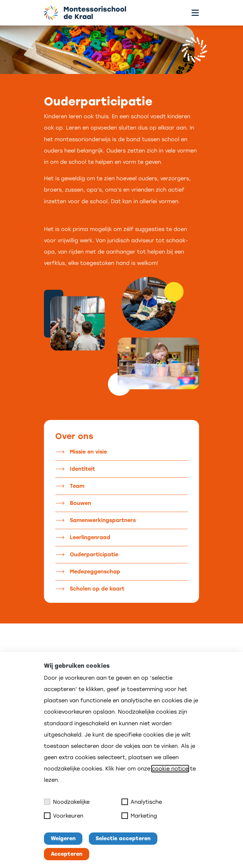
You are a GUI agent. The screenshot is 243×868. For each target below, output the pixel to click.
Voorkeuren (64, 816)
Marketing (139, 816)
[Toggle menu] (195, 13)
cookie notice (170, 769)
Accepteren (67, 854)
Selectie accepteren (123, 838)
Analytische (142, 802)
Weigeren (63, 838)
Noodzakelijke (67, 802)
